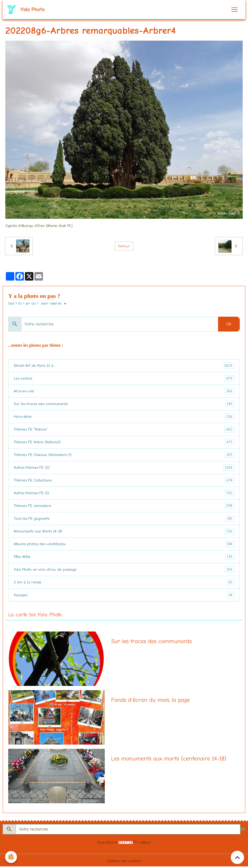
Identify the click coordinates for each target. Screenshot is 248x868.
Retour (124, 246)
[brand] (27, 10)
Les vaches (124, 378)
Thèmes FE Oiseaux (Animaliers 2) (124, 455)
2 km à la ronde (124, 582)
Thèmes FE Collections (124, 480)
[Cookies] (11, 857)
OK (229, 324)
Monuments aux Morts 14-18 (124, 531)
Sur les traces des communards (124, 404)
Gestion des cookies (124, 861)
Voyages (124, 595)
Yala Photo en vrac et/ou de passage (124, 570)
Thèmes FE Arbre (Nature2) (124, 442)
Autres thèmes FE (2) (124, 468)
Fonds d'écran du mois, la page (151, 700)
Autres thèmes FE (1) (124, 493)
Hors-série (124, 417)
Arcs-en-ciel (124, 391)
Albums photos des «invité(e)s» (124, 544)
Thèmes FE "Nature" (124, 429)
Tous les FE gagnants (124, 519)
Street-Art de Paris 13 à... (124, 366)
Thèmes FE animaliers (124, 506)
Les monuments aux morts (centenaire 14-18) (169, 759)
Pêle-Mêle (124, 557)
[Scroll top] (237, 857)
